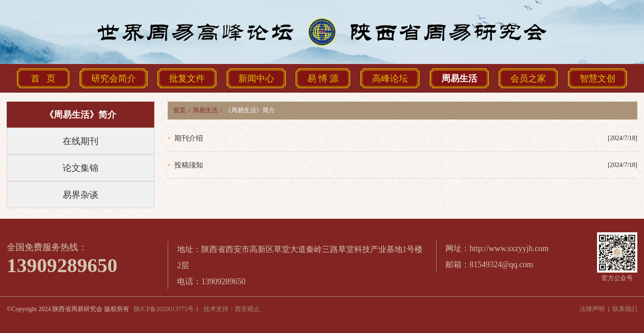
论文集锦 (80, 168)
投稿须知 (189, 165)
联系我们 (625, 309)
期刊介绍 (189, 138)
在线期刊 (80, 141)
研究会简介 (114, 78)
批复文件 (187, 78)
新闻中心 (256, 78)
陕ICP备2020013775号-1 (166, 309)
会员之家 (528, 78)
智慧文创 (597, 78)
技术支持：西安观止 (232, 309)
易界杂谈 (80, 195)
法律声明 (592, 309)
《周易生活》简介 (80, 115)
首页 (179, 110)
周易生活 (459, 78)
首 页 (43, 78)
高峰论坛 (390, 78)
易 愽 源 (323, 78)
